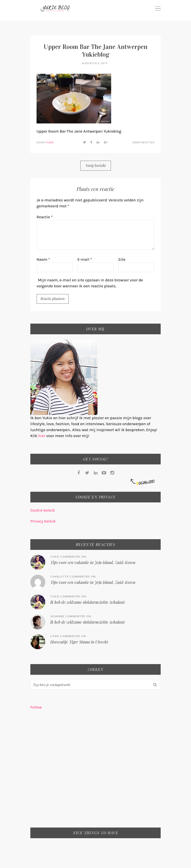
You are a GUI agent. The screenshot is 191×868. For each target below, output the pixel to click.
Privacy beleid (43, 521)
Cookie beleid (43, 510)
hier (42, 436)
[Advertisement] (95, 772)
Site (122, 259)
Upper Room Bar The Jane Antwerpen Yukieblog (95, 51)
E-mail (85, 259)
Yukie (50, 143)
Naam (43, 259)
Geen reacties (143, 143)
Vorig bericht (96, 165)
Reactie (45, 217)
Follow (36, 707)
